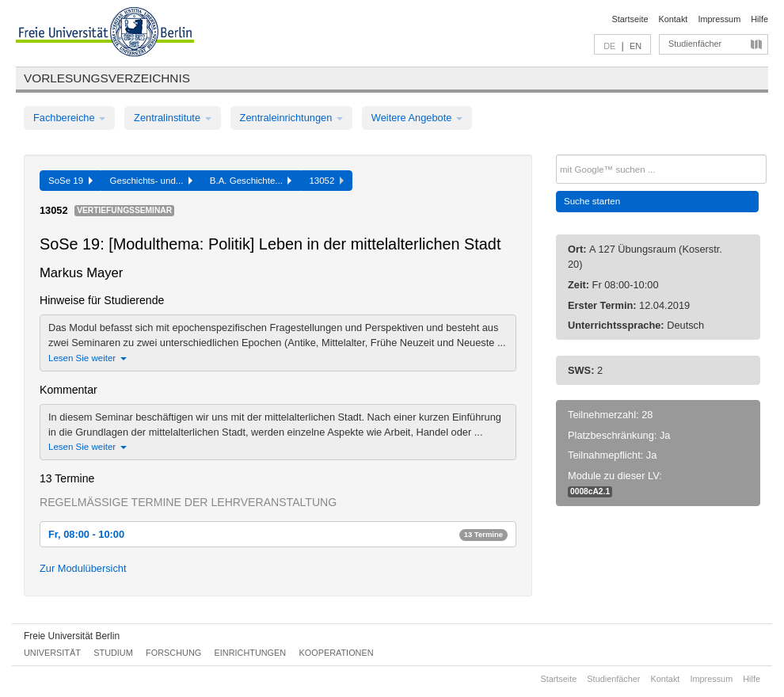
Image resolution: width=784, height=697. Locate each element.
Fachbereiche (69, 118)
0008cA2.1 (590, 491)
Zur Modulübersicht (83, 568)
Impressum (719, 19)
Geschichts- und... (151, 181)
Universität (52, 653)
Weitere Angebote (417, 118)
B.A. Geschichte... (251, 181)
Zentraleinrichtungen (291, 118)
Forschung (173, 653)
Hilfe (759, 19)
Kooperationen (337, 653)
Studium (113, 653)
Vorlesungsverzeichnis (107, 78)
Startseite (630, 19)
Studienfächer (695, 44)
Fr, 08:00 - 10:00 (278, 534)
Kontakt (674, 19)
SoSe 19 (70, 181)
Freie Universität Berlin (72, 636)
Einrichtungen (251, 653)
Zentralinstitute (173, 118)
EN (636, 46)
